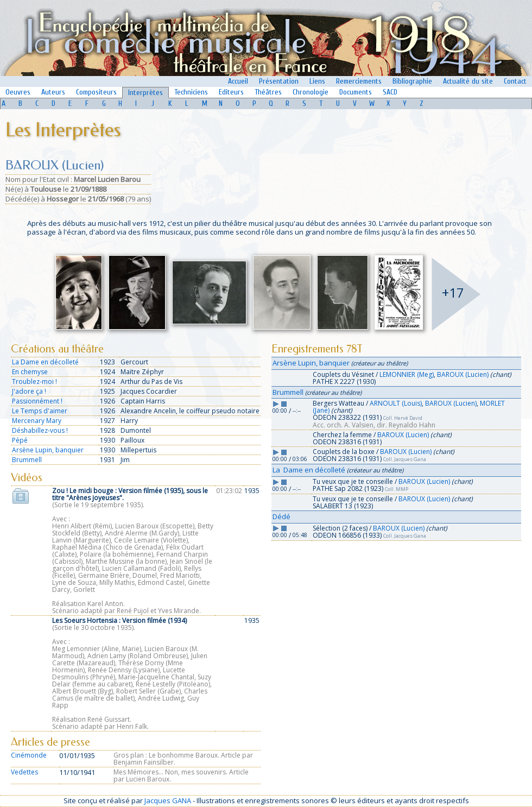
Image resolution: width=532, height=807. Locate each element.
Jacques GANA (168, 800)
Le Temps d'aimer (40, 411)
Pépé (20, 440)
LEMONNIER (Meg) (407, 374)
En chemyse (30, 372)
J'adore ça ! (29, 391)
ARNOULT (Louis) (396, 403)
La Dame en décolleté (45, 362)
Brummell (27, 460)
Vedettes (24, 772)
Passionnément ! (37, 401)
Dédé (281, 516)
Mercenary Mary (37, 421)
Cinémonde (29, 755)
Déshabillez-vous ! (40, 430)
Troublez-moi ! (34, 382)
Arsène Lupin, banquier (48, 450)
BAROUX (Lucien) (463, 374)
